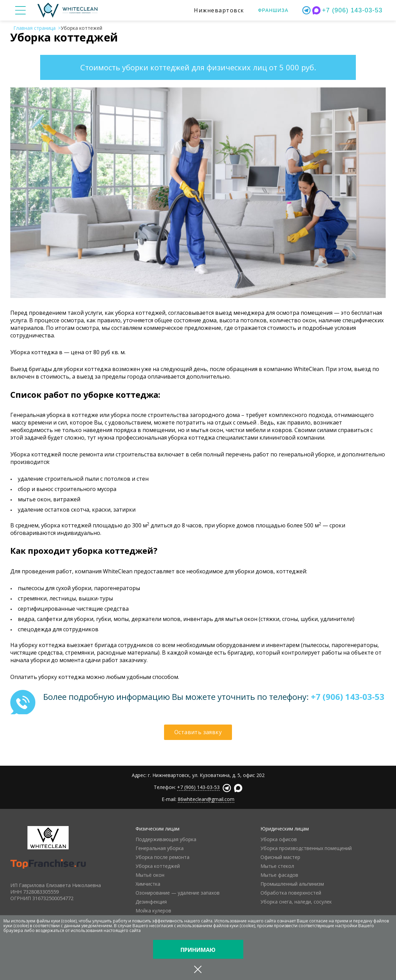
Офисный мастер (280, 857)
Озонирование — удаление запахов (178, 893)
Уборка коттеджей (158, 866)
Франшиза (273, 10)
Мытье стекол (277, 866)
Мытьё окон (150, 875)
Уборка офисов (279, 839)
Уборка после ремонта (162, 857)
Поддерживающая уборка (166, 839)
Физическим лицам (158, 829)
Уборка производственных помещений (306, 848)
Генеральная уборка (160, 848)
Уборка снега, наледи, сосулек (296, 902)
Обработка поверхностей (291, 893)
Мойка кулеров (153, 911)
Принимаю (198, 950)
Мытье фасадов (279, 875)
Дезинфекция (151, 902)
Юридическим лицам (285, 829)
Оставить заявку (198, 732)
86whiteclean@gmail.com (206, 799)
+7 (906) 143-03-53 (352, 10)
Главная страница (34, 28)
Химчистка (148, 884)
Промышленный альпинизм (292, 884)
